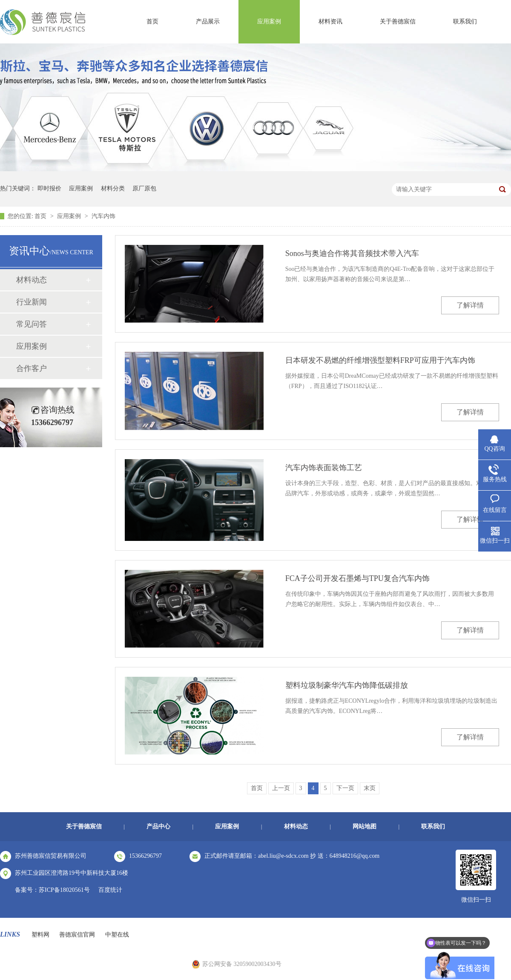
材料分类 (113, 188)
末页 (370, 788)
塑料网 (40, 935)
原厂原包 (144, 188)
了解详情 (470, 305)
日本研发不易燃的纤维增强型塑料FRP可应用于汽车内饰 (380, 360)
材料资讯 (330, 22)
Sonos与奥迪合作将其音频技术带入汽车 (352, 253)
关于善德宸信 (398, 22)
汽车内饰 (103, 216)
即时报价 (49, 188)
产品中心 (158, 826)
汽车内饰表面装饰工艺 (324, 468)
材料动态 (32, 280)
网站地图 (365, 826)
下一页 (345, 788)
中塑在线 (117, 935)
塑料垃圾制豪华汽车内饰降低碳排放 (347, 685)
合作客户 (32, 368)
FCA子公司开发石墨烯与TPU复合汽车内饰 (357, 578)
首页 (152, 22)
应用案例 (269, 22)
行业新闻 (32, 302)
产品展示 (208, 22)
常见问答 (32, 324)
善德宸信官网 (77, 935)
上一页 (281, 788)
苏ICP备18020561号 (64, 890)
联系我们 (465, 22)
